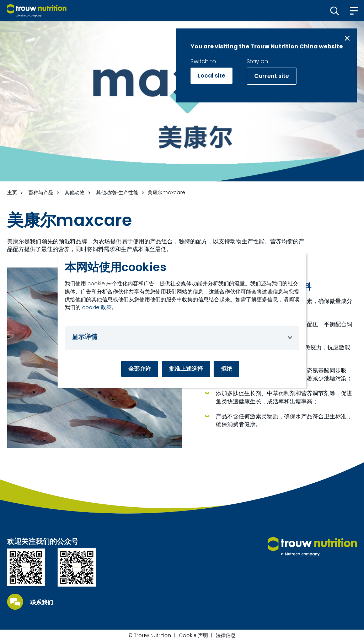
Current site (272, 76)
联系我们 (42, 603)
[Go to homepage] (37, 11)
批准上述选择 (186, 369)
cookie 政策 (97, 307)
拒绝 (226, 369)
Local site (212, 76)
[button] (335, 11)
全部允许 (140, 369)
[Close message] (347, 38)
